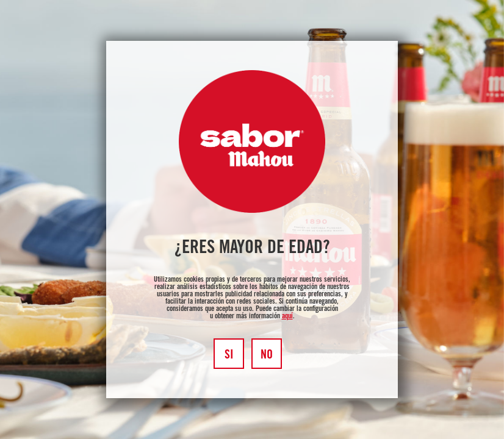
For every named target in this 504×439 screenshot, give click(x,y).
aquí (287, 316)
